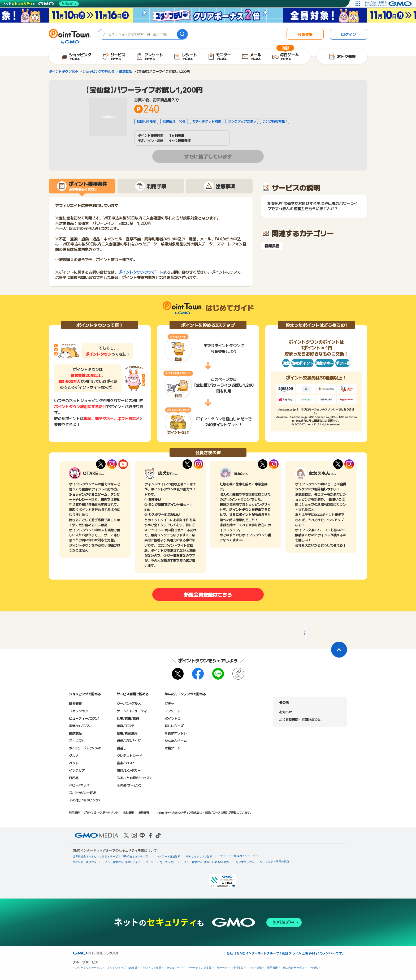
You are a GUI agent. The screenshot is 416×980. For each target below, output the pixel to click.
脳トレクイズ (174, 726)
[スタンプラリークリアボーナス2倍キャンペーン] (208, 15)
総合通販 (75, 703)
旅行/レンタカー (129, 770)
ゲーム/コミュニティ (132, 711)
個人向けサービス (294, 968)
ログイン (349, 34)
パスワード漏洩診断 (168, 856)
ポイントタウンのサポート (141, 272)
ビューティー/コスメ (84, 718)
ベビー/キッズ (79, 785)
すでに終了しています (208, 156)
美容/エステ (125, 726)
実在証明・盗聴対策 (85, 862)
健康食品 (272, 246)
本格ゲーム (172, 748)
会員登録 (305, 34)
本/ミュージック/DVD (85, 748)
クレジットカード (129, 755)
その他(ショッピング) (84, 800)
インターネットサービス (87, 968)
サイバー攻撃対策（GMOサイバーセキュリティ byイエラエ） (139, 862)
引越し (122, 748)
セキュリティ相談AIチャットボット (239, 856)
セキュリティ (174, 968)
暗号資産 (272, 968)
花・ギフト (77, 741)
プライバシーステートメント (101, 812)
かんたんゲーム (176, 741)
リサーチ (222, 968)
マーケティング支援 (200, 968)
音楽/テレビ (125, 763)
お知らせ (285, 712)
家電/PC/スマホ (81, 726)
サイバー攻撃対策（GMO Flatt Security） (206, 862)
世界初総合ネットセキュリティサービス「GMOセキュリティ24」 (112, 856)
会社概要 (128, 812)
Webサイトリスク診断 (199, 856)
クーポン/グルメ (129, 703)
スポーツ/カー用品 (83, 793)
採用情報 (144, 812)
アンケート (172, 711)
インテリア (77, 770)
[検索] (182, 34)
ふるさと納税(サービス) (134, 778)
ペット (74, 763)
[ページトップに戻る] (339, 650)
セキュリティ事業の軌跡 (275, 862)
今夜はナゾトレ (176, 733)
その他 (314, 968)
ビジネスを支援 (152, 968)
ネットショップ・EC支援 (122, 968)
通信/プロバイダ (129, 741)
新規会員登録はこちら (208, 594)
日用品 (74, 778)
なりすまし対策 (245, 862)
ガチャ (169, 703)
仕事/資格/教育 (128, 718)
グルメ (74, 755)
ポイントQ (172, 718)
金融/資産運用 (127, 733)
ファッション (79, 711)
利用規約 (74, 812)
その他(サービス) (129, 785)
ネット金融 (255, 968)
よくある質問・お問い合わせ (300, 719)
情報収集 (238, 968)
